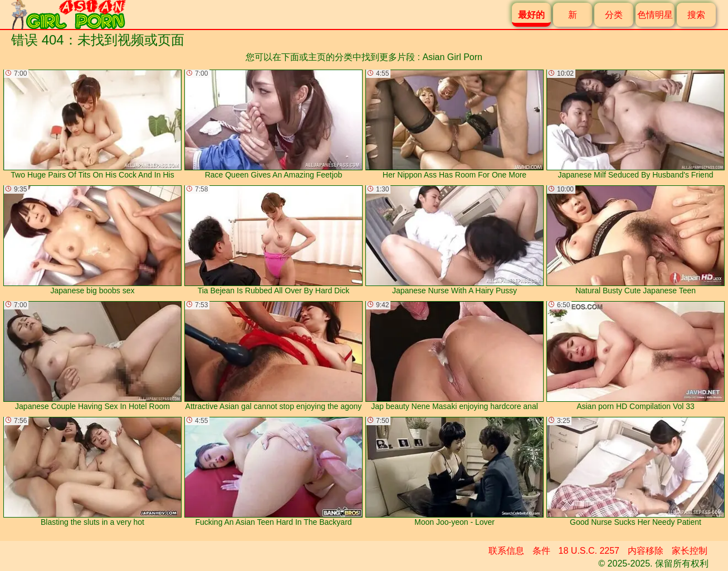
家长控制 (690, 551)
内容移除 (646, 551)
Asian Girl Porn (452, 57)
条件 (541, 551)
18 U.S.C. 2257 (589, 551)
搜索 (696, 15)
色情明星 (655, 15)
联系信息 (506, 551)
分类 (614, 15)
